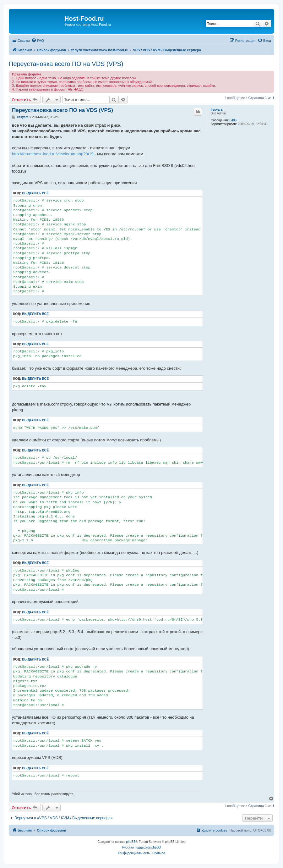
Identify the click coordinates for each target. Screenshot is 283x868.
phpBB (131, 842)
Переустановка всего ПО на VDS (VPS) (66, 64)
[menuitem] (38, 41)
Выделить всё (35, 193)
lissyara (217, 110)
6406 (233, 120)
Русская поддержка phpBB (141, 847)
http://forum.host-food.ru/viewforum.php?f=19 (53, 154)
